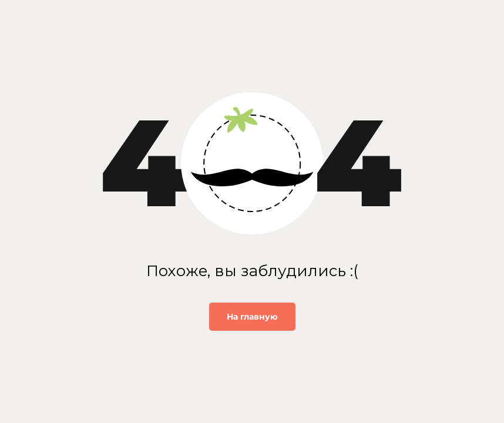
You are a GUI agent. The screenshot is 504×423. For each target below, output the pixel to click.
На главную (252, 317)
